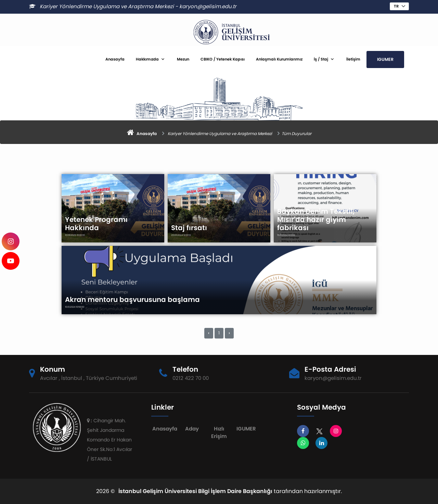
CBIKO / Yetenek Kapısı (223, 59)
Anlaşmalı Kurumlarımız (279, 59)
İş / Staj (321, 59)
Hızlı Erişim (219, 433)
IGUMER (385, 59)
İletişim (353, 59)
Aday (192, 429)
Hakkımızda (147, 59)
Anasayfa (115, 59)
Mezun (183, 59)
